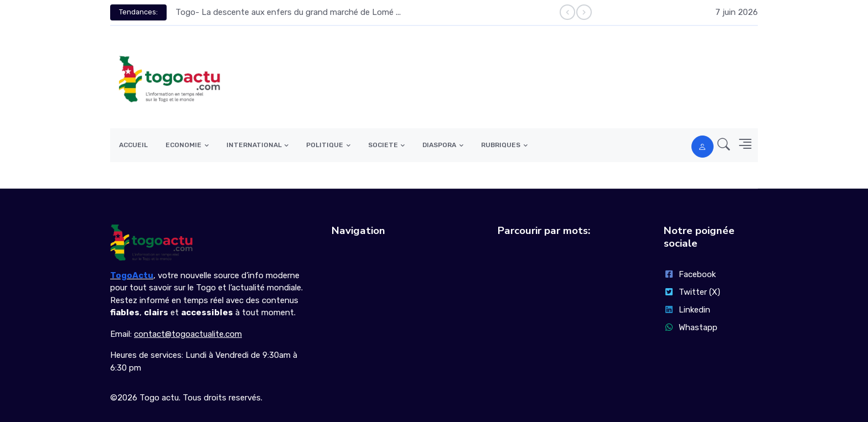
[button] (720, 145)
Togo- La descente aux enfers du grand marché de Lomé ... (288, 12)
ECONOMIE (184, 145)
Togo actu (159, 398)
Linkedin (687, 310)
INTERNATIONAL (254, 145)
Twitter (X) (692, 292)
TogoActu (132, 275)
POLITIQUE (325, 145)
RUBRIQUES (501, 145)
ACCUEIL (133, 145)
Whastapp (691, 327)
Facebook (690, 274)
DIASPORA (439, 145)
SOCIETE (383, 145)
